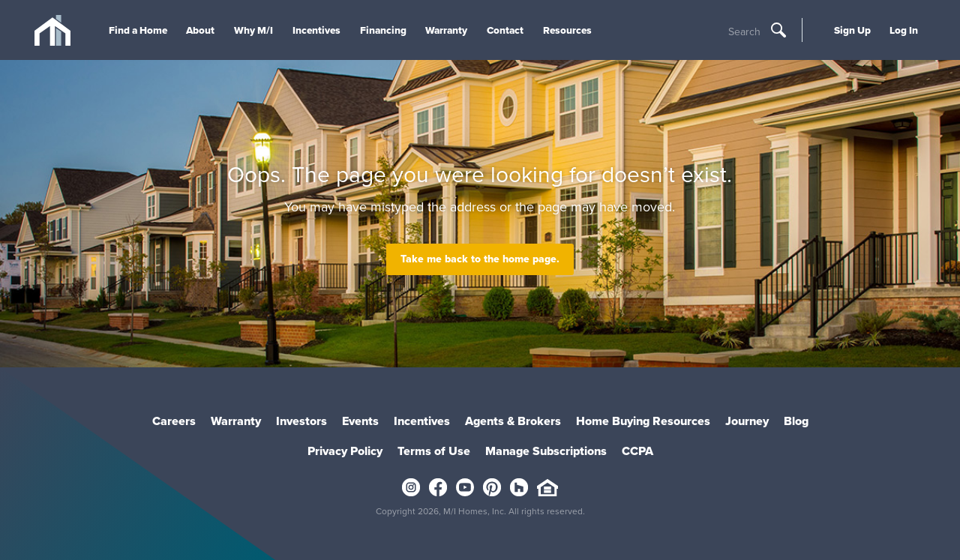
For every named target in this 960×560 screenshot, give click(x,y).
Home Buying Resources (643, 421)
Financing (383, 30)
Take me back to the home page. (480, 259)
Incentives (316, 30)
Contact (505, 30)
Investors (301, 421)
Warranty (446, 30)
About (200, 30)
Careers (174, 421)
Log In (904, 30)
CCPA (637, 451)
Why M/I (253, 30)
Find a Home (138, 30)
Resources (567, 30)
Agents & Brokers (513, 421)
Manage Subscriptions (546, 451)
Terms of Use (434, 451)
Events (360, 421)
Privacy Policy (345, 451)
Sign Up (852, 30)
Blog (796, 421)
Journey (747, 421)
